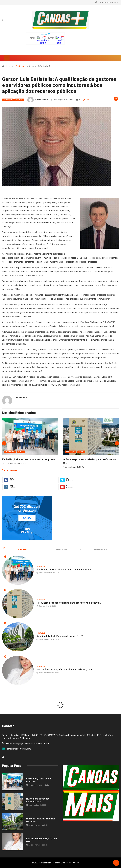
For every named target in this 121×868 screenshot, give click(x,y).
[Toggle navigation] (7, 58)
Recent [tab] (16, 550)
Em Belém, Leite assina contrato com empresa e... (65, 569)
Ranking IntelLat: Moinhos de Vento (41, 820)
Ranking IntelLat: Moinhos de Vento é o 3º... (61, 636)
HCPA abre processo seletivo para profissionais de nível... (69, 603)
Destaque (20, 66)
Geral (21, 452)
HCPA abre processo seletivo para (38, 800)
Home (8, 66)
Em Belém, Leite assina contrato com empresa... (29, 459)
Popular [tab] (54, 550)
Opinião (19, 100)
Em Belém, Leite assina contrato (39, 780)
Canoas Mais (42, 100)
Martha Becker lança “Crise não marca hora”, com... (65, 669)
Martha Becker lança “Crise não (42, 840)
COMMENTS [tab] (94, 550)
